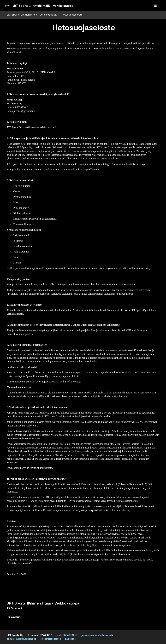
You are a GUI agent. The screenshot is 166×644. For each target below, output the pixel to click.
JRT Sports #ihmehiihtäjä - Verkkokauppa (32, 15)
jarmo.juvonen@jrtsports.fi (97, 635)
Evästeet (70, 639)
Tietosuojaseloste (50, 639)
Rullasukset (14, 617)
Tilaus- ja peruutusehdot (21, 639)
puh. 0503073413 (67, 635)
